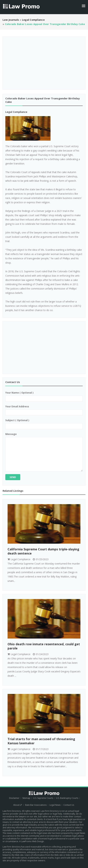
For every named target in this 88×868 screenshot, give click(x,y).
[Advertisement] (44, 62)
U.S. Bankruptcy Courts (67, 798)
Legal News (55, 805)
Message (11, 434)
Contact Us (69, 805)
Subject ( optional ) (17, 420)
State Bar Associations (36, 805)
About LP (18, 805)
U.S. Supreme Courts (43, 798)
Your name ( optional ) (19, 393)
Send (13, 477)
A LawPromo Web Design (32, 841)
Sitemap (26, 798)
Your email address (17, 406)
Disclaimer (14, 798)
